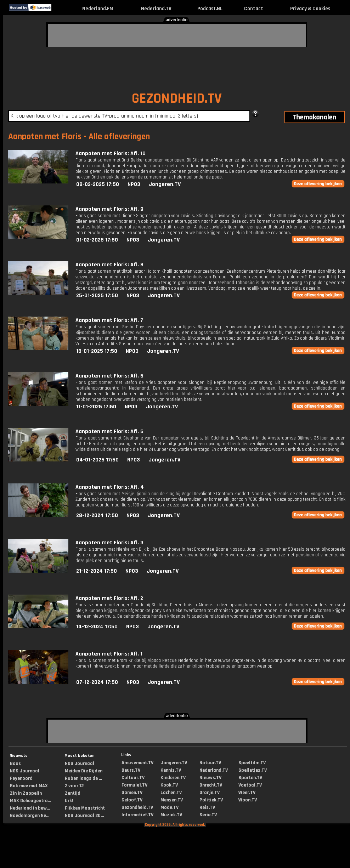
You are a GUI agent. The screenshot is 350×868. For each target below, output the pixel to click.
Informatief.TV (137, 815)
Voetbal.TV (250, 785)
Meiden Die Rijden (84, 771)
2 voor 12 (74, 786)
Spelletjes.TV (253, 770)
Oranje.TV (210, 793)
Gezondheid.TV (137, 807)
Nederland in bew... (30, 808)
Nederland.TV (156, 9)
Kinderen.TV (173, 778)
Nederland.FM (98, 9)
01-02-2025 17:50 (97, 240)
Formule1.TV (134, 785)
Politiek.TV (211, 800)
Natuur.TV (210, 763)
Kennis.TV (171, 770)
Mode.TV (170, 807)
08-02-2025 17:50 (98, 184)
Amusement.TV (137, 763)
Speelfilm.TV (252, 763)
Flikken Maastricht (85, 808)
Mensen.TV (172, 800)
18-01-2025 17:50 (97, 351)
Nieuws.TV (210, 778)
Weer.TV (247, 793)
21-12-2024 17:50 (97, 571)
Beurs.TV (131, 770)
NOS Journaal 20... (84, 816)
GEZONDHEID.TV (177, 99)
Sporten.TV (250, 778)
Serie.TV (208, 815)
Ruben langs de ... (83, 778)
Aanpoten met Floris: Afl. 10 (111, 154)
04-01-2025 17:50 (97, 460)
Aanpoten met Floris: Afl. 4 (110, 487)
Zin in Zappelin (26, 793)
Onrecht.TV (211, 785)
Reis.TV (207, 807)
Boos (15, 764)
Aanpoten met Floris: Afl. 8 (109, 265)
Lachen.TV (171, 793)
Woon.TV (248, 800)
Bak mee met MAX (29, 786)
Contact (254, 9)
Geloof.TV (132, 800)
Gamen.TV (132, 793)
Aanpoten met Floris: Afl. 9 (109, 209)
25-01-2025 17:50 (97, 296)
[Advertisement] (90, 34)
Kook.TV (169, 785)
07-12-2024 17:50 (97, 682)
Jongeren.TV (165, 184)
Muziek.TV (171, 815)
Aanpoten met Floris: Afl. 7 (109, 320)
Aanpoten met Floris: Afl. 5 (109, 432)
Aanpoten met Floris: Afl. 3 (109, 543)
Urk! (69, 801)
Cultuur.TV (133, 778)
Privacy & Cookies (310, 9)
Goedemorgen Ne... (30, 816)
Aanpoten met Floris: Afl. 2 (109, 598)
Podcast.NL (210, 9)
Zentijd (73, 793)
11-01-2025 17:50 (96, 407)
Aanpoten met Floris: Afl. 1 (109, 654)
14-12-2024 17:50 (97, 627)
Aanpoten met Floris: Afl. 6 (109, 376)
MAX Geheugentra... (30, 801)
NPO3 (134, 184)
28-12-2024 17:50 (97, 515)
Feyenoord (21, 778)
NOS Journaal (25, 771)
